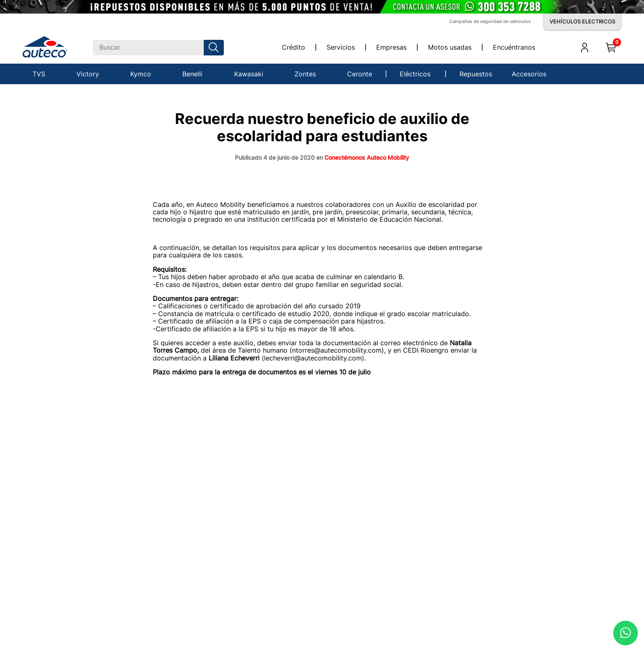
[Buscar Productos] (215, 48)
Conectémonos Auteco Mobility (367, 157)
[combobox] (158, 48)
